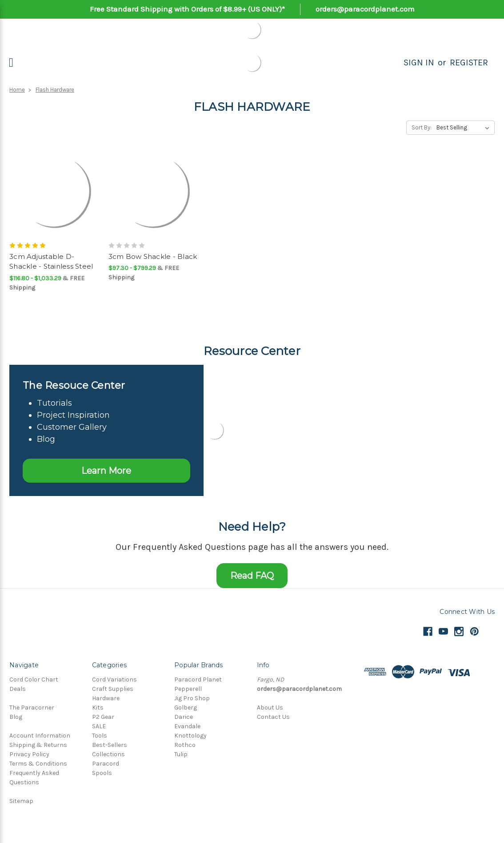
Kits (98, 708)
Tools (100, 736)
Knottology (190, 736)
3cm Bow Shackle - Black (153, 256)
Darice (184, 717)
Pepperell (188, 689)
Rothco (185, 745)
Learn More (106, 471)
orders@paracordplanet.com (365, 9)
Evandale (187, 726)
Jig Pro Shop (192, 698)
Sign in (419, 63)
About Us (270, 708)
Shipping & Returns (38, 745)
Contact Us (273, 717)
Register (469, 63)
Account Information (40, 736)
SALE (99, 726)
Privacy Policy (29, 754)
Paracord (106, 764)
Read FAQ (252, 576)
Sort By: (422, 127)
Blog (16, 717)
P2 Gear (103, 717)
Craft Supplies (113, 689)
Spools (102, 773)
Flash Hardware (55, 90)
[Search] (394, 63)
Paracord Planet (198, 680)
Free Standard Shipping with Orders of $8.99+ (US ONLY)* (187, 9)
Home (17, 90)
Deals (18, 689)
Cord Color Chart (34, 680)
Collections (108, 754)
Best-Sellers (110, 745)
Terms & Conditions (38, 764)
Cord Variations (114, 680)
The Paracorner (32, 708)
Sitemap (21, 801)
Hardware (106, 698)
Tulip (181, 754)
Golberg (186, 708)
